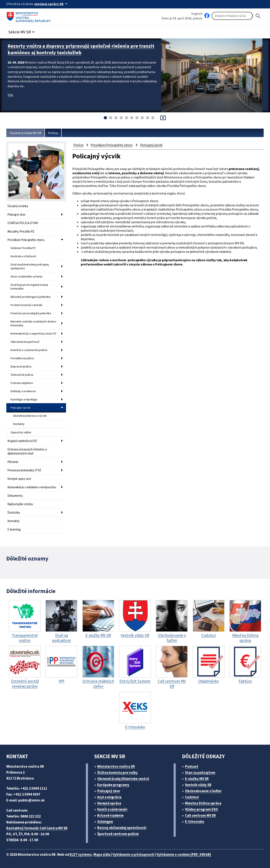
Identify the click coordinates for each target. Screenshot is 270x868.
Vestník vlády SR (198, 785)
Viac (10, 95)
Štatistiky (14, 512)
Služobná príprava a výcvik (30, 416)
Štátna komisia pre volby (117, 773)
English (197, 14)
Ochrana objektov (22, 383)
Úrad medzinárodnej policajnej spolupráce (30, 266)
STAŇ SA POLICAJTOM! (23, 223)
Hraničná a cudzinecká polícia (29, 350)
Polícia (53, 133)
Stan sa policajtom (200, 773)
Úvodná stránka (18, 206)
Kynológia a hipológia (24, 399)
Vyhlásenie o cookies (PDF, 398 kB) (184, 854)
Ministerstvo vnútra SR (116, 766)
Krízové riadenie (110, 815)
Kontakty (19, 424)
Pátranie (13, 462)
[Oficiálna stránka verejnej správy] (51, 4)
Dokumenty (15, 496)
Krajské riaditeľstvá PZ (22, 441)
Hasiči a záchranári (112, 809)
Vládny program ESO (201, 809)
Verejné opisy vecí (19, 479)
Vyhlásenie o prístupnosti (134, 854)
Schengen (105, 822)
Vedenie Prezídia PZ (23, 248)
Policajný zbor (16, 214)
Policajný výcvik (20, 408)
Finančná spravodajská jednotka (31, 313)
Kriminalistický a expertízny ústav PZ (33, 333)
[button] (22, 31)
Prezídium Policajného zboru (26, 240)
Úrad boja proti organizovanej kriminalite (29, 287)
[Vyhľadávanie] (232, 16)
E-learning (14, 529)
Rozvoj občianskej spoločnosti (122, 828)
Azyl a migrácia (109, 797)
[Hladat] (258, 16)
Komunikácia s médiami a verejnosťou (32, 487)
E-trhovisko (195, 822)
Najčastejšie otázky (20, 504)
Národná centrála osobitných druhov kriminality (33, 323)
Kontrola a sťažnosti (23, 256)
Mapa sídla (102, 854)
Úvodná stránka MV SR (25, 133)
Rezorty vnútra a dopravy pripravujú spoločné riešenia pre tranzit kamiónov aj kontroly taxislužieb (81, 49)
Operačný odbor (21, 432)
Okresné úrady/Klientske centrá (123, 779)
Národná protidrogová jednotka (30, 297)
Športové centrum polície (118, 834)
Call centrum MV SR (200, 815)
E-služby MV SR (197, 779)
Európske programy (113, 785)
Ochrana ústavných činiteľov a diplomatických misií (27, 451)
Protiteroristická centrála (26, 305)
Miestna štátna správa (203, 803)
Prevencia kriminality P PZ (24, 470)
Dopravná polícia (21, 366)
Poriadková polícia (22, 358)
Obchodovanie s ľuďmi (203, 791)
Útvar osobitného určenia (26, 276)
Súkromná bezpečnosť (25, 342)
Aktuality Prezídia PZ (21, 231)
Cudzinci (192, 797)
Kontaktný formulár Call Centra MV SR (37, 828)
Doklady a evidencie (23, 391)
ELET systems (81, 854)
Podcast (192, 766)
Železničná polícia (22, 375)
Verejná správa (109, 803)
